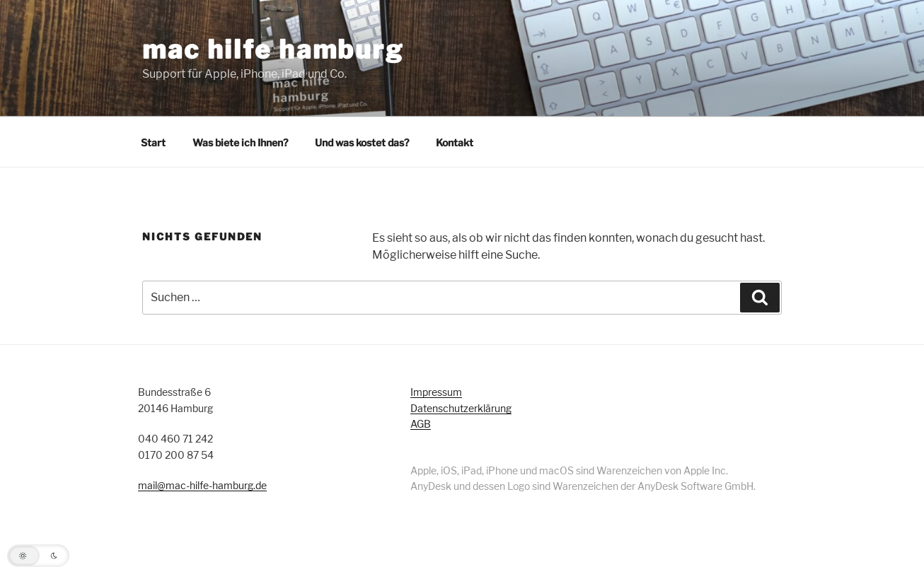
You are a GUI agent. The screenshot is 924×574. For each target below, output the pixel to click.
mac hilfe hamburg (273, 49)
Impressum (436, 392)
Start (153, 142)
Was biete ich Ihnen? (240, 142)
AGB (421, 424)
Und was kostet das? (362, 142)
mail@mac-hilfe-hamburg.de (202, 485)
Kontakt (455, 142)
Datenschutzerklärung (461, 408)
